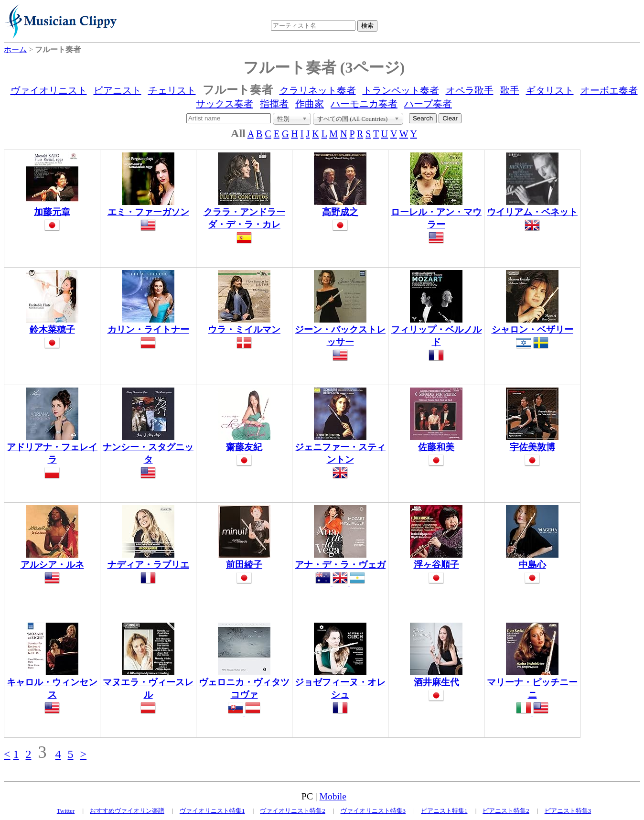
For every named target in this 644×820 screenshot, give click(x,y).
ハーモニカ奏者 (364, 104)
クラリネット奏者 (318, 90)
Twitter (66, 811)
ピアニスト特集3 (568, 811)
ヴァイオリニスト (49, 90)
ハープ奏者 (428, 104)
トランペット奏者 (401, 90)
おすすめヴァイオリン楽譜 (127, 811)
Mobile (333, 796)
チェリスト (172, 90)
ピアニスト (118, 90)
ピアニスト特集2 (506, 811)
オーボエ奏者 (609, 90)
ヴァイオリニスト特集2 (293, 811)
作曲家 (310, 104)
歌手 (510, 90)
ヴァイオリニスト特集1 (212, 811)
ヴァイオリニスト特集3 (373, 811)
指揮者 (274, 104)
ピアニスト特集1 (444, 811)
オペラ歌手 (470, 90)
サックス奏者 (225, 104)
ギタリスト (550, 90)
